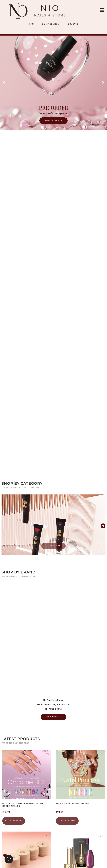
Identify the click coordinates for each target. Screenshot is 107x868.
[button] (4, 83)
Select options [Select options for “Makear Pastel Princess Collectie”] (67, 821)
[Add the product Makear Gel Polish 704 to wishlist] (101, 836)
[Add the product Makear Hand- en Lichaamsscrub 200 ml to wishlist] (48, 836)
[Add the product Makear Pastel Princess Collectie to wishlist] (101, 755)
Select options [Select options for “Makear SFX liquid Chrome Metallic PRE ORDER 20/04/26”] (14, 821)
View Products (53, 121)
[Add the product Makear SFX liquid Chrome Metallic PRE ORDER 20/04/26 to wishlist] (48, 755)
